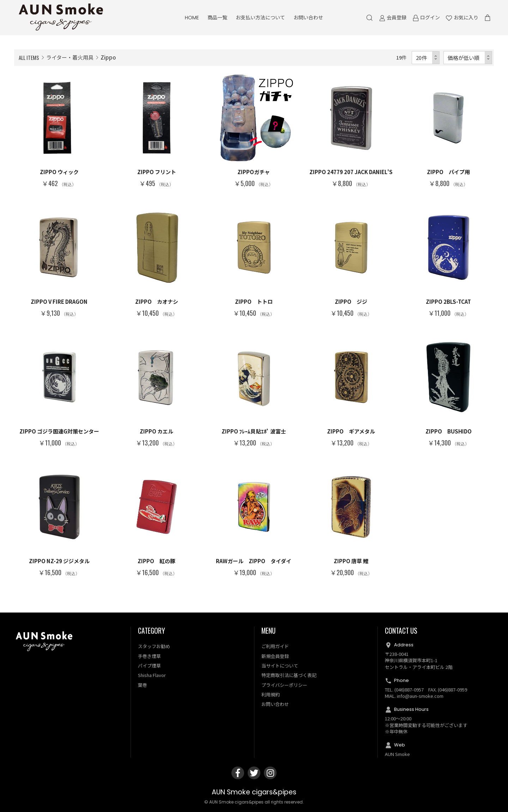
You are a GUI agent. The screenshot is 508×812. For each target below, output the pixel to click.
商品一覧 (217, 18)
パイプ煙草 (149, 666)
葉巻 (143, 685)
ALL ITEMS (29, 57)
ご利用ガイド (275, 646)
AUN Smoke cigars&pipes (254, 792)
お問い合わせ (308, 18)
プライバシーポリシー (284, 685)
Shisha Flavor (152, 675)
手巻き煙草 (149, 656)
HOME (192, 18)
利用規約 (271, 694)
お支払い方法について (260, 18)
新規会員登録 (275, 656)
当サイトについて (280, 666)
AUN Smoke (397, 754)
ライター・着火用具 (70, 57)
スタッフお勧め (154, 646)
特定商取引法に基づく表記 (289, 675)
